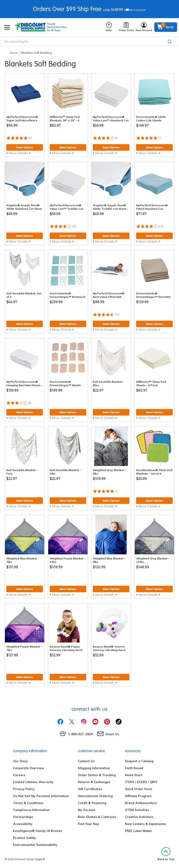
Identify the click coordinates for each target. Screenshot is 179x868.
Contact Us (86, 761)
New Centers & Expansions (145, 824)
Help (109, 27)
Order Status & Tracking (97, 775)
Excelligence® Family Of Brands (38, 831)
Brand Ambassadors (141, 803)
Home (13, 53)
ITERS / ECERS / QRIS (141, 782)
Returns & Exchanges (94, 782)
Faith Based (134, 768)
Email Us (112, 734)
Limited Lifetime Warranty (33, 782)
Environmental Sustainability (35, 845)
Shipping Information (94, 768)
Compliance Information (31, 810)
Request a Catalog (139, 761)
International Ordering (95, 796)
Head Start (134, 775)
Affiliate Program (138, 796)
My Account (87, 810)
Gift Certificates (90, 789)
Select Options (25, 147)
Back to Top (166, 854)
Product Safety (24, 838)
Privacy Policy (24, 789)
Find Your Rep (88, 824)
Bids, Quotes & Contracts (97, 817)
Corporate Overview (28, 768)
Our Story (20, 761)
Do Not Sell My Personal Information (41, 796)
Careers (19, 775)
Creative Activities (139, 817)
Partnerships (23, 817)
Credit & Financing (92, 803)
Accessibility (23, 824)
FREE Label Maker (139, 831)
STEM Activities (137, 810)
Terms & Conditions (28, 803)
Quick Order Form (138, 789)
